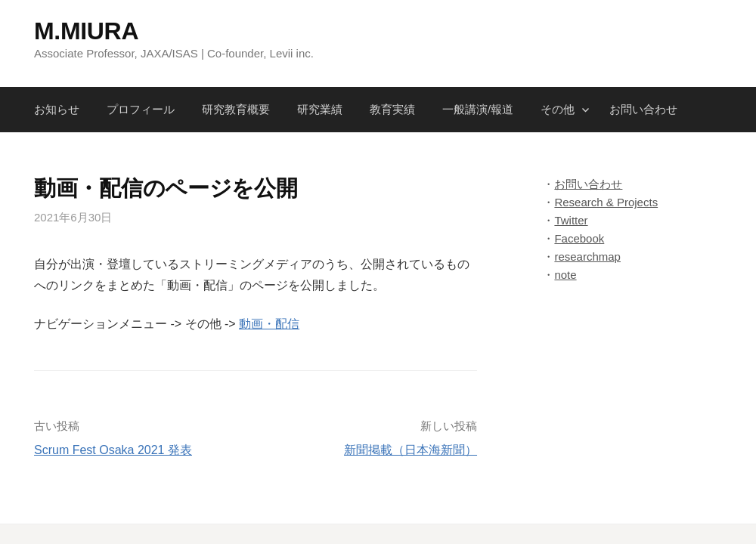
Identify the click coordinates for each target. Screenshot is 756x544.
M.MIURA (86, 31)
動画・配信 (269, 324)
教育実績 (392, 109)
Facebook (579, 238)
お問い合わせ (643, 109)
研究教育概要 (236, 109)
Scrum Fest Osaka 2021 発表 (113, 450)
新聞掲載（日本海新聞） (411, 450)
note (565, 275)
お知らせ (57, 109)
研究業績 (320, 109)
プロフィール (141, 109)
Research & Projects (606, 202)
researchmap (587, 257)
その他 (558, 109)
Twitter (571, 220)
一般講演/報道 (478, 109)
